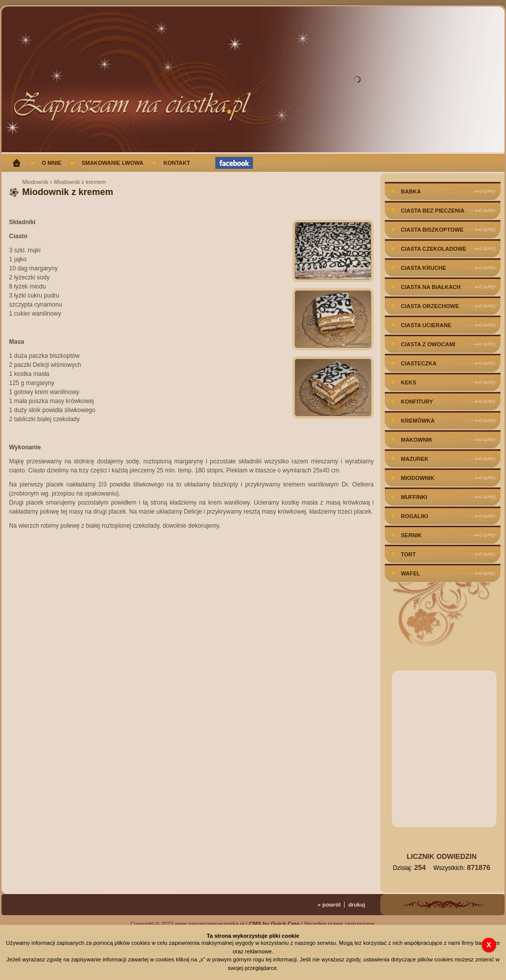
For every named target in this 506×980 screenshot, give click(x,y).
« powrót (329, 905)
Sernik (411, 535)
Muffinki (414, 497)
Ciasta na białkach (431, 287)
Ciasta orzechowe (430, 306)
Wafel (411, 573)
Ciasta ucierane (426, 325)
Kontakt (177, 163)
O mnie (52, 163)
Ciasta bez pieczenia (433, 211)
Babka (411, 191)
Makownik (417, 440)
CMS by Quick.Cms (274, 924)
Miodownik (35, 182)
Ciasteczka (419, 363)
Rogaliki (414, 516)
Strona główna (17, 163)
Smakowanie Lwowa (112, 163)
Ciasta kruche (424, 268)
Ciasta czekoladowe (434, 249)
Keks (409, 382)
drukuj (357, 905)
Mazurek (415, 459)
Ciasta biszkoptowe (432, 230)
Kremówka (418, 421)
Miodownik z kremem (80, 182)
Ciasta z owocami (428, 344)
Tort (408, 554)
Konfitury (417, 402)
